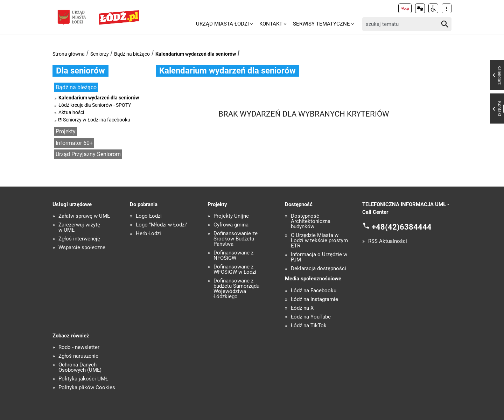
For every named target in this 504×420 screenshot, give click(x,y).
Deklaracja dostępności (318, 269)
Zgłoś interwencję (79, 239)
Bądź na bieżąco (132, 54)
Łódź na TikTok (309, 326)
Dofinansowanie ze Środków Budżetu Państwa (236, 239)
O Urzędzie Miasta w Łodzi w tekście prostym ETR (319, 241)
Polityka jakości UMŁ (83, 379)
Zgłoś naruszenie (78, 356)
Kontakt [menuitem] (271, 24)
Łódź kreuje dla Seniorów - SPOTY (95, 105)
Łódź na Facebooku (314, 291)
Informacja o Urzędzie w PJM (319, 257)
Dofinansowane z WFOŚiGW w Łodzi (235, 269)
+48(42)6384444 (402, 227)
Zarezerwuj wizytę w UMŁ (79, 227)
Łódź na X (302, 308)
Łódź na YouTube (311, 317)
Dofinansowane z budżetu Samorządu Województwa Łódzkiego (236, 289)
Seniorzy (100, 54)
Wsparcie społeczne (82, 248)
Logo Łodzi (149, 216)
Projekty (66, 131)
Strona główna (69, 54)
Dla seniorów (80, 71)
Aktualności (71, 112)
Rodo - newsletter (79, 347)
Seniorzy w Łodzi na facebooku (97, 120)
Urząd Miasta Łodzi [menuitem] (222, 24)
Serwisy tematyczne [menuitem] (321, 24)
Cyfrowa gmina (231, 225)
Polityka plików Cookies (87, 388)
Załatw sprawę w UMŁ (84, 216)
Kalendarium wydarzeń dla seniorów (196, 54)
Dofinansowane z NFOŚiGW (233, 255)
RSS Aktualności (388, 241)
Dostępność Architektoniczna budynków (311, 221)
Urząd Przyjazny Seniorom (88, 154)
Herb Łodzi (148, 234)
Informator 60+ (74, 143)
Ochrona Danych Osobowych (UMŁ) (80, 367)
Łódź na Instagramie (314, 299)
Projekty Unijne (231, 216)
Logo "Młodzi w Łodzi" (162, 225)
